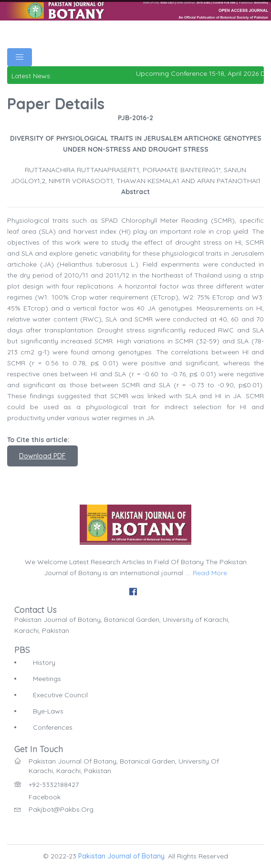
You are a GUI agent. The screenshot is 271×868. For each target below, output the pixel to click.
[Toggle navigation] (20, 57)
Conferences (53, 727)
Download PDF (42, 456)
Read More (210, 573)
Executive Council (60, 695)
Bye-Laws (48, 711)
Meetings (47, 679)
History (44, 662)
